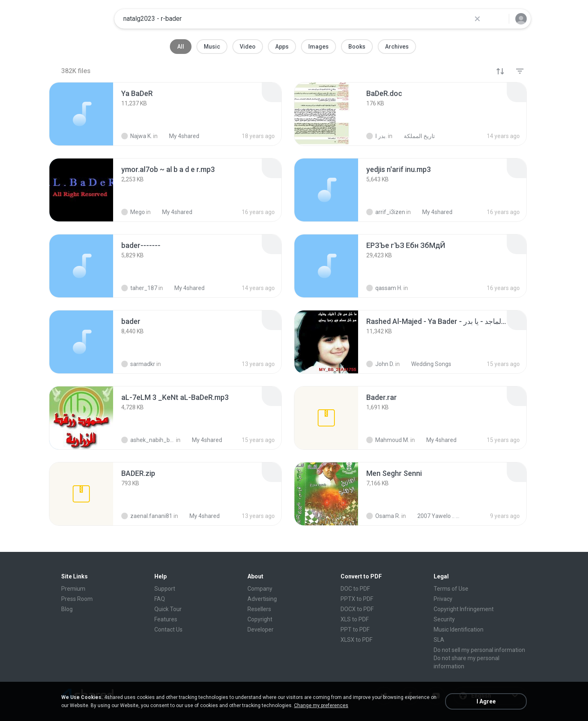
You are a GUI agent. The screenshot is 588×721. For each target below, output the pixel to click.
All (181, 47)
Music (212, 47)
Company (260, 589)
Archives (397, 47)
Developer (261, 629)
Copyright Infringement (464, 609)
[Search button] (498, 19)
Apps (282, 47)
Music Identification (459, 629)
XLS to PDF (355, 619)
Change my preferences (321, 705)
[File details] (81, 114)
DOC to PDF (355, 589)
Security (444, 619)
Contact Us (168, 629)
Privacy (443, 599)
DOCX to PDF (357, 609)
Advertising (262, 599)
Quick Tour (168, 609)
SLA (439, 640)
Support (165, 589)
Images (318, 47)
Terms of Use (451, 589)
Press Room (77, 599)
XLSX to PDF (356, 640)
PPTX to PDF (357, 599)
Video (248, 47)
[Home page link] (82, 19)
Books (357, 47)
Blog (67, 609)
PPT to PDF (355, 629)
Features (166, 619)
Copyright (260, 619)
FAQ (160, 599)
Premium (73, 589)
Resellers (259, 609)
